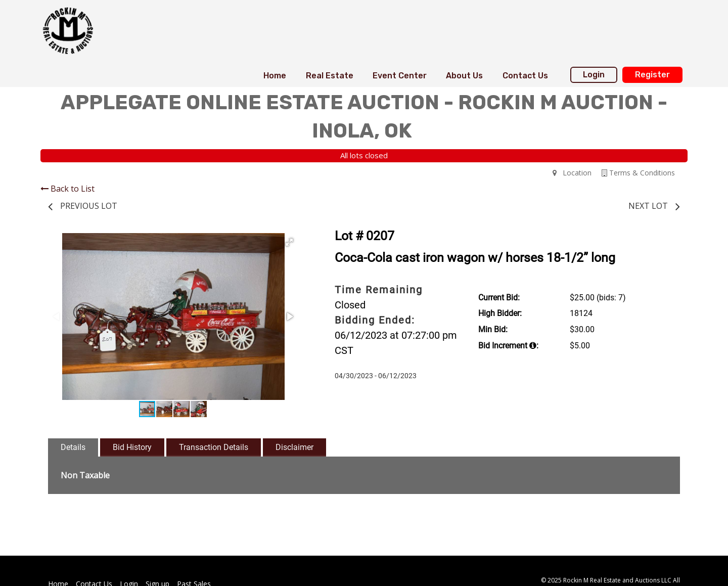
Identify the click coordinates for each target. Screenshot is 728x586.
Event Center (400, 76)
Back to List (67, 189)
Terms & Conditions (638, 173)
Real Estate (330, 76)
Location (572, 173)
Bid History (132, 447)
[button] (289, 242)
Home (275, 76)
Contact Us (525, 76)
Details (73, 447)
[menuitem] (275, 76)
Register (652, 75)
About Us (464, 76)
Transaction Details (214, 447)
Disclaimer (294, 447)
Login (594, 75)
